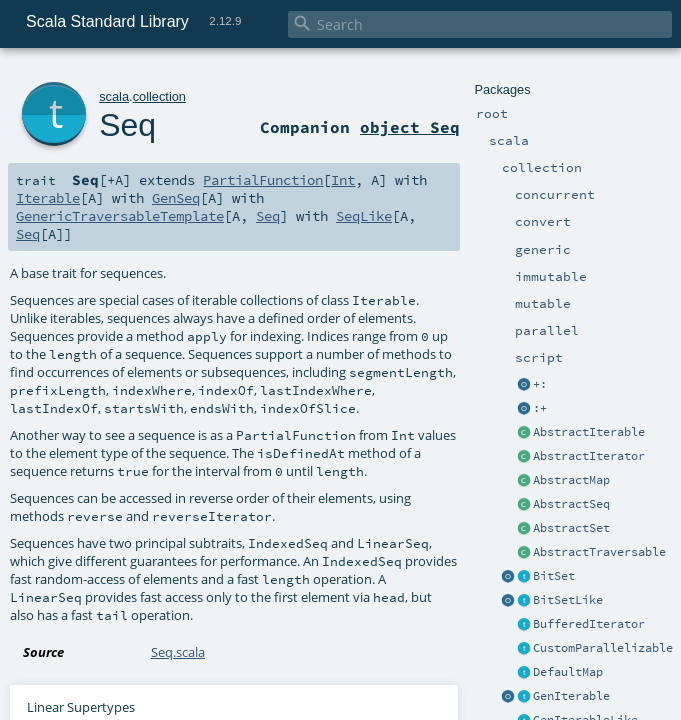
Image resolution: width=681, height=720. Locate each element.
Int (343, 180)
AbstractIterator (589, 456)
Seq (127, 125)
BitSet (554, 576)
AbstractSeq (571, 504)
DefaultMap (568, 672)
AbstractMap (571, 480)
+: (540, 384)
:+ (540, 408)
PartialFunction (263, 180)
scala (114, 96)
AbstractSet (571, 528)
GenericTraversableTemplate (120, 216)
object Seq (410, 127)
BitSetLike (568, 600)
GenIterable (571, 696)
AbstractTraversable (599, 552)
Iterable (48, 198)
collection (159, 96)
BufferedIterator (589, 624)
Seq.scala (178, 652)
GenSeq (176, 198)
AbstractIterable (589, 432)
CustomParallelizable (603, 648)
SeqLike (364, 216)
